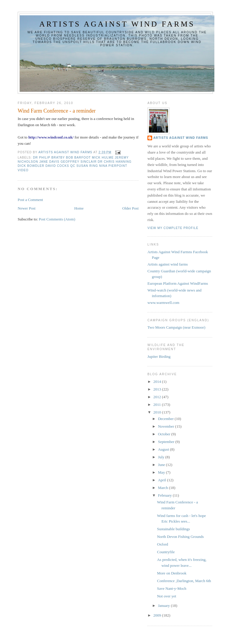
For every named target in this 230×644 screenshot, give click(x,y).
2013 (158, 389)
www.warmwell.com (163, 303)
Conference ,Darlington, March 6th (184, 581)
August (164, 449)
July (162, 457)
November (167, 426)
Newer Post (27, 208)
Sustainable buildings (173, 529)
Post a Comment (30, 200)
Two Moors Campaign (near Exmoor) (176, 327)
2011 (158, 405)
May (162, 472)
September (167, 442)
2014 (158, 382)
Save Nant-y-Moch (171, 588)
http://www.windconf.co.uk (50, 137)
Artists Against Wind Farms (181, 138)
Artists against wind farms (117, 24)
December (166, 419)
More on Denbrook (172, 573)
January (165, 606)
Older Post (130, 208)
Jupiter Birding (159, 356)
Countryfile (166, 552)
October (165, 434)
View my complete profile (173, 228)
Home (79, 208)
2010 (158, 412)
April (163, 480)
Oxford (162, 544)
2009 (158, 615)
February (165, 495)
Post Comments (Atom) (57, 219)
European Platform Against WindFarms (178, 283)
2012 (158, 397)
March (164, 488)
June (162, 465)
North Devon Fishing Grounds (180, 537)
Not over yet (166, 596)
